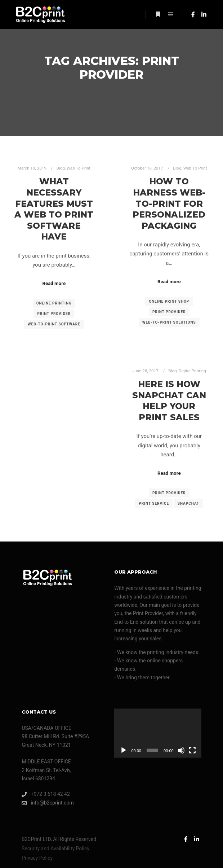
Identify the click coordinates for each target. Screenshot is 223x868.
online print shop (169, 301)
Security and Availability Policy (55, 849)
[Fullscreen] (192, 750)
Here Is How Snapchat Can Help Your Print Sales (169, 401)
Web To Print (79, 168)
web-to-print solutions (169, 322)
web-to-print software (54, 324)
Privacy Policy (37, 858)
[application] (158, 733)
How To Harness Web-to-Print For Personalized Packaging (169, 203)
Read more (54, 283)
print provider (54, 314)
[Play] (124, 750)
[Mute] (181, 750)
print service (154, 503)
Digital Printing (192, 371)
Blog (61, 168)
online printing (54, 303)
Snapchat (188, 503)
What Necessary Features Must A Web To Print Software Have (54, 209)
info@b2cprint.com (48, 803)
